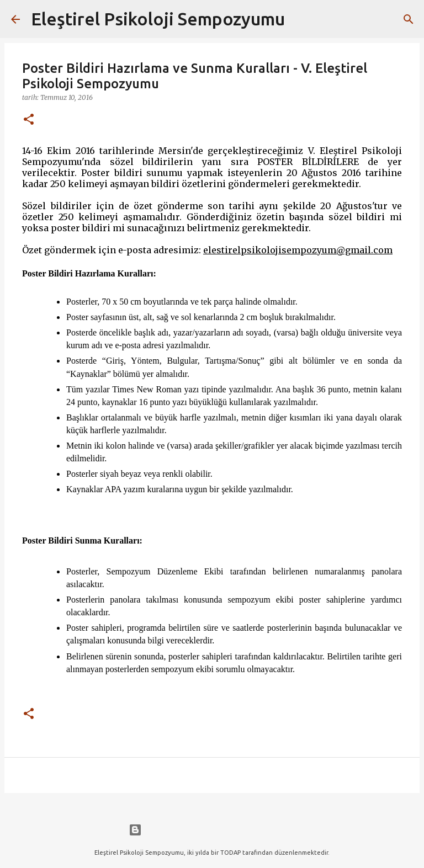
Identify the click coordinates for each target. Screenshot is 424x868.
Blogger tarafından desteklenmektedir (212, 830)
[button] (29, 120)
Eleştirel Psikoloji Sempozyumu (158, 19)
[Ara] (300, 19)
